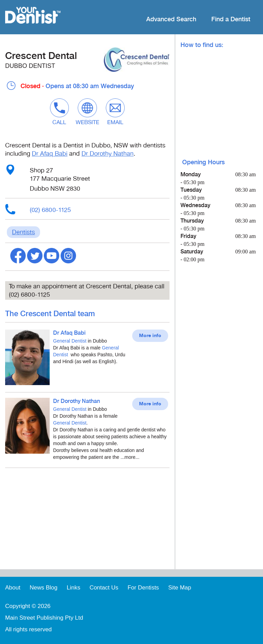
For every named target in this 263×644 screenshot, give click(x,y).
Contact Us (104, 588)
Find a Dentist (231, 19)
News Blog (43, 588)
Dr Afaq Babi (50, 154)
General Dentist (70, 341)
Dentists (23, 232)
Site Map (180, 588)
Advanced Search (171, 19)
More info (150, 336)
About (13, 588)
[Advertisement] (87, 521)
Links (74, 588)
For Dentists (143, 588)
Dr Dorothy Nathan (108, 154)
